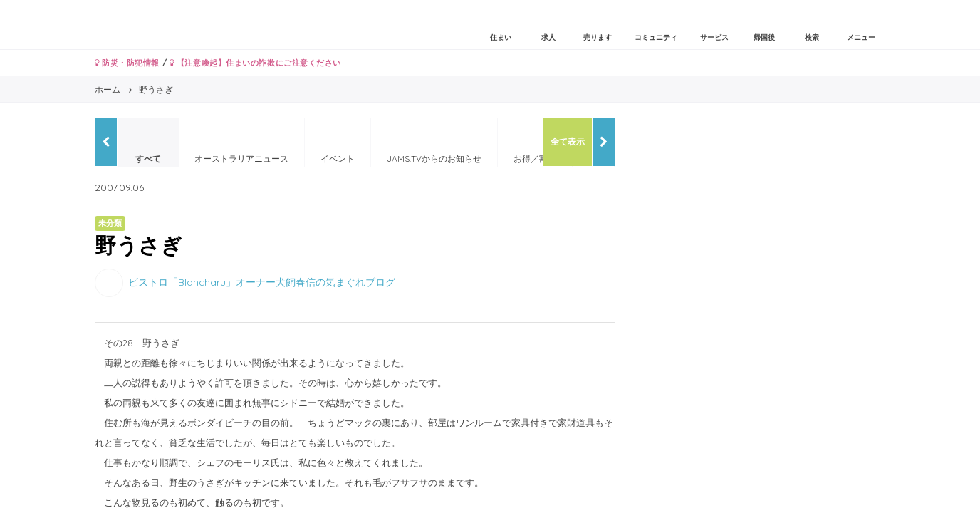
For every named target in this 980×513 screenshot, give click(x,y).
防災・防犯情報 (127, 63)
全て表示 (568, 141)
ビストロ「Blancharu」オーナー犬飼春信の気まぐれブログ (262, 281)
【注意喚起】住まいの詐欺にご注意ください (255, 63)
